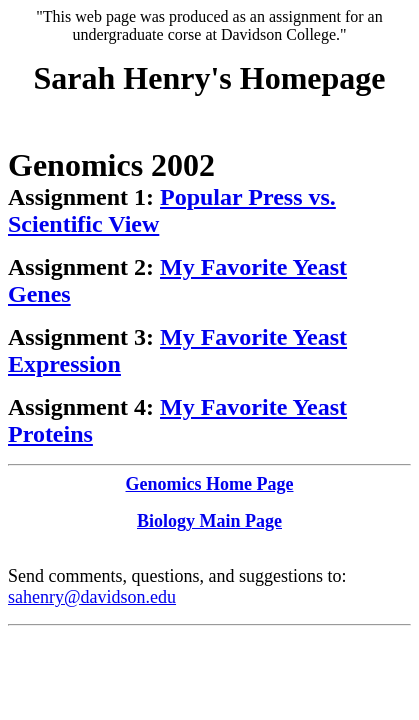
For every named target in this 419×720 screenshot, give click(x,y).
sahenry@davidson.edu (92, 597)
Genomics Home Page (210, 484)
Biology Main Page (209, 521)
